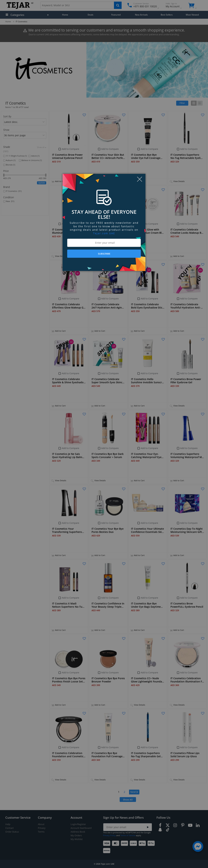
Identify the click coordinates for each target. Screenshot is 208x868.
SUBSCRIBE (104, 254)
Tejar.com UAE (104, 233)
